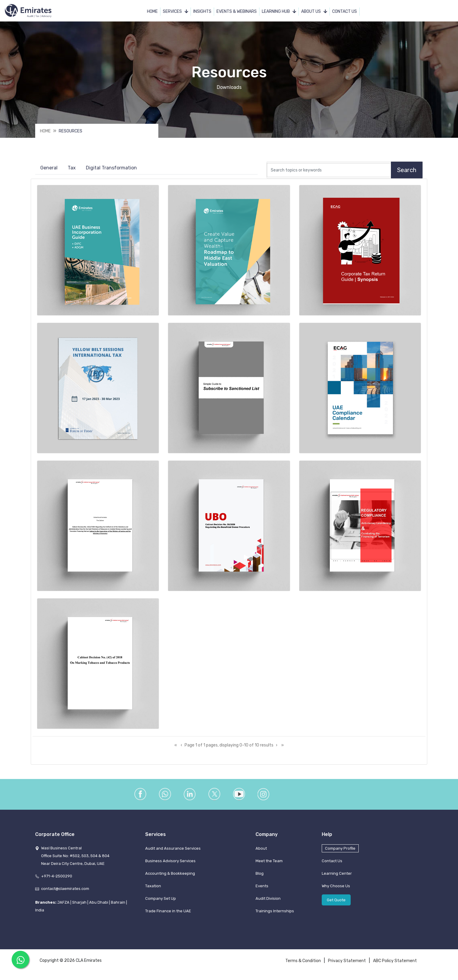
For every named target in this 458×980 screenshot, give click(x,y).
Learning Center (337, 877)
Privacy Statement (347, 964)
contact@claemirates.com (65, 892)
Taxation (153, 889)
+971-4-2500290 (57, 879)
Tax (72, 168)
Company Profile (340, 852)
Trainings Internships (275, 914)
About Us (314, 12)
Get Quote (336, 903)
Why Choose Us (336, 889)
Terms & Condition (303, 964)
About (261, 852)
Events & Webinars (237, 12)
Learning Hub (279, 12)
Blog (260, 877)
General (49, 168)
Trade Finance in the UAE (168, 914)
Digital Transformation (111, 168)
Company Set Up (161, 902)
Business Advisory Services (170, 864)
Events (262, 889)
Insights (202, 12)
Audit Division (268, 902)
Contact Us (345, 12)
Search (407, 171)
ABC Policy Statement (395, 964)
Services (175, 12)
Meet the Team (269, 864)
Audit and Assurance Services (173, 852)
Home (152, 12)
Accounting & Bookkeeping (170, 877)
